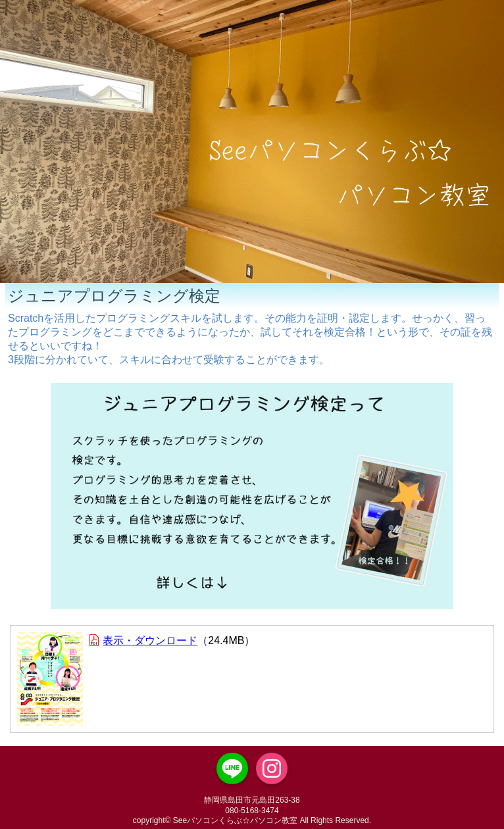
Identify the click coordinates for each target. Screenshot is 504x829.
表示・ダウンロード (150, 641)
